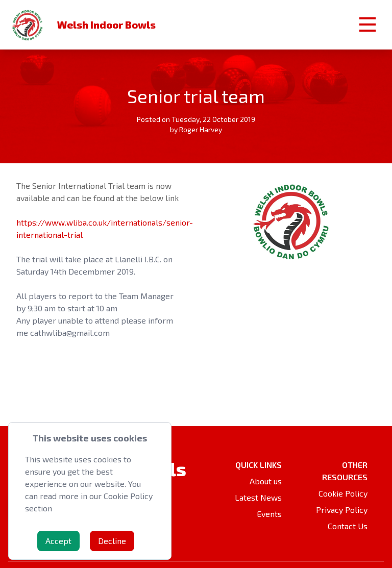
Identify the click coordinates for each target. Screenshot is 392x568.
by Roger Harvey (196, 129)
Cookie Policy (343, 493)
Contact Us (348, 526)
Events (269, 514)
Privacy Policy (342, 510)
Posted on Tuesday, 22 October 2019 (196, 119)
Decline (112, 541)
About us (266, 481)
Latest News (258, 497)
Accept (58, 541)
